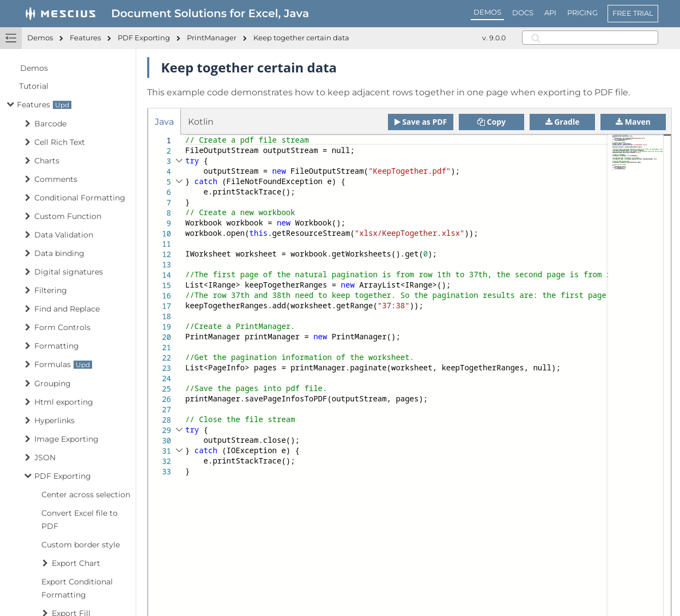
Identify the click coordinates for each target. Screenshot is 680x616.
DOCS (523, 13)
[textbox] (186, 135)
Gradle (563, 122)
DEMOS (487, 12)
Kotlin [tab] (201, 122)
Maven (633, 122)
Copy (491, 122)
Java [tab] (164, 122)
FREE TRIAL (633, 13)
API (550, 13)
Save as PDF (421, 122)
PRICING (582, 13)
